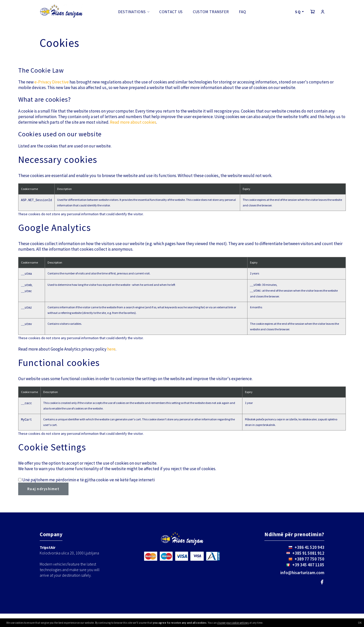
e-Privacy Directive (52, 82)
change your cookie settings (233, 623)
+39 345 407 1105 (308, 565)
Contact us (171, 12)
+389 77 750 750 (309, 559)
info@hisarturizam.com (302, 573)
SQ (298, 12)
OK (360, 623)
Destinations (132, 12)
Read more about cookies (133, 122)
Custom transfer (211, 12)
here (111, 349)
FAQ (242, 12)
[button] (313, 12)
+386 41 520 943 (309, 547)
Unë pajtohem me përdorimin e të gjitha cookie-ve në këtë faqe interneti (88, 480)
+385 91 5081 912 (308, 553)
